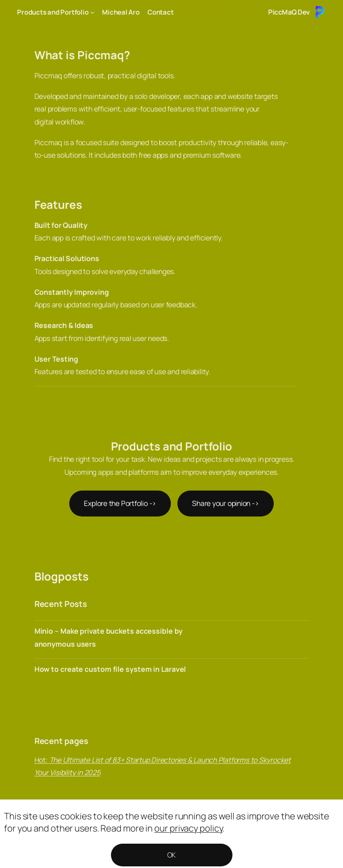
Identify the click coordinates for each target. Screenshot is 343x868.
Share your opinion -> (225, 503)
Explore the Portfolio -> (120, 503)
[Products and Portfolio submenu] (92, 12)
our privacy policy (188, 828)
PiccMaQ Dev (289, 12)
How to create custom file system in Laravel (110, 669)
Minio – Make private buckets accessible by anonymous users (109, 637)
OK (172, 855)
